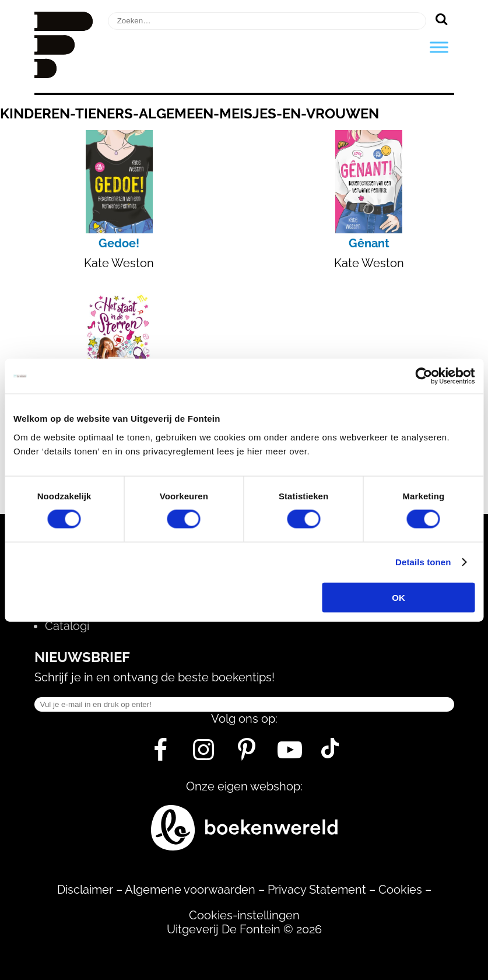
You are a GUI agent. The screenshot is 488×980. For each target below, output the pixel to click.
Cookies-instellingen (244, 915)
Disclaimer (85, 890)
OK (399, 597)
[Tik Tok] (330, 754)
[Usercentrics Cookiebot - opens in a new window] (424, 376)
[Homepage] (64, 74)
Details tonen (423, 562)
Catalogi (67, 626)
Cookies (400, 890)
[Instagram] (204, 754)
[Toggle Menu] (439, 47)
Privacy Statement (317, 890)
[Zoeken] (442, 19)
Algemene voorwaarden (190, 890)
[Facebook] (161, 754)
